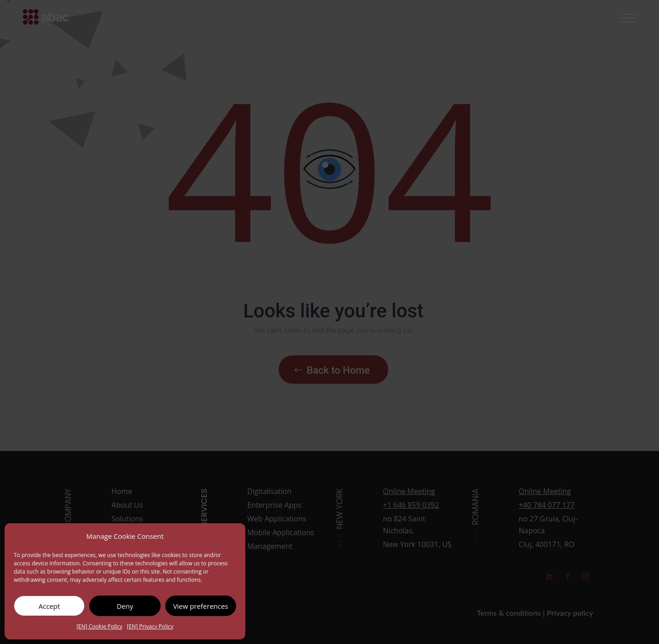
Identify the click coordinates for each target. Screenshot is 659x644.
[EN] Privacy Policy (150, 626)
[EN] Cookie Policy (99, 626)
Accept (49, 606)
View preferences (200, 606)
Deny (125, 606)
